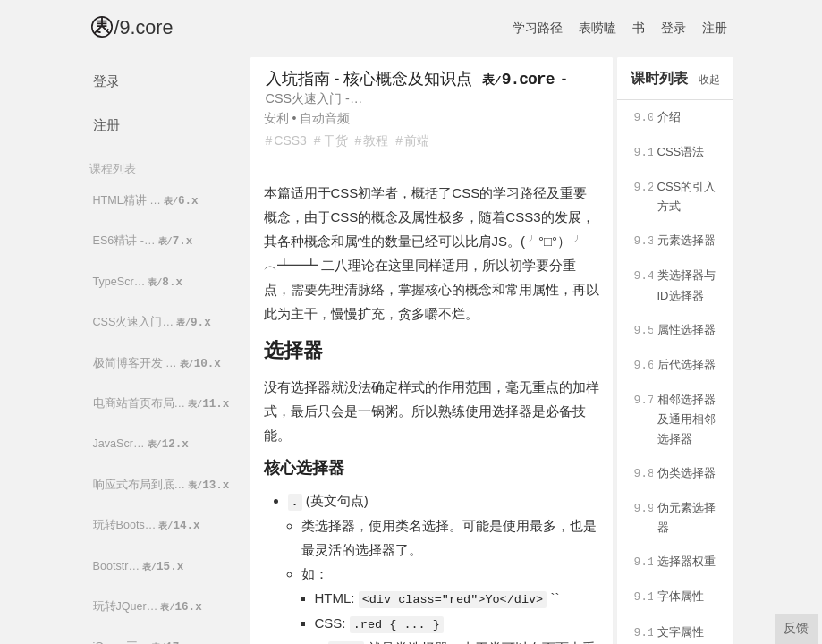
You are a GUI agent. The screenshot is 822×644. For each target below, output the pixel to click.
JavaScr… (142, 444)
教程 (376, 140)
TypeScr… (140, 282)
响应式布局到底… (163, 485)
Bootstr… (140, 567)
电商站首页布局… (163, 404)
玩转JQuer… (149, 607)
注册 (715, 28)
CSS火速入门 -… (314, 98)
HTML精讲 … (147, 201)
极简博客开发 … (158, 364)
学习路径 (538, 28)
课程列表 (113, 169)
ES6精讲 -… (144, 241)
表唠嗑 (597, 28)
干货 (335, 140)
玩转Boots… (148, 525)
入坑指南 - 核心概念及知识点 (369, 79)
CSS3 (290, 140)
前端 (417, 140)
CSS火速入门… (153, 322)
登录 (674, 28)
